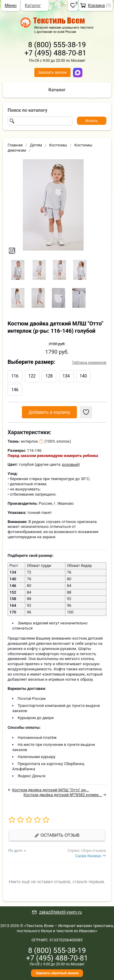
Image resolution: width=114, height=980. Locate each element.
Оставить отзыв (57, 835)
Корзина (96, 5)
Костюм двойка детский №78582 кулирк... (63, 795)
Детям (36, 145)
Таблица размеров (89, 362)
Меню (10, 5)
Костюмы (58, 145)
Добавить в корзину (49, 412)
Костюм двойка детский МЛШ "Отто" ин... (51, 790)
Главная (15, 145)
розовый (71, 464)
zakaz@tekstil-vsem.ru (60, 912)
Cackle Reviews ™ (90, 856)
